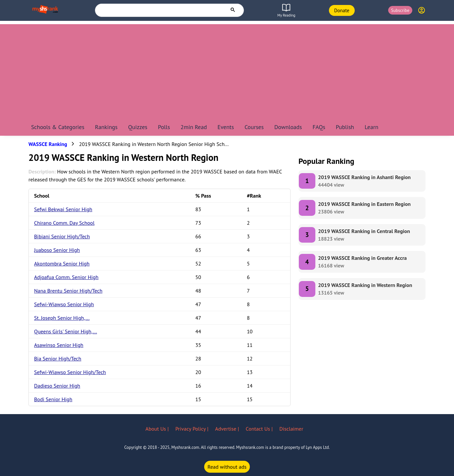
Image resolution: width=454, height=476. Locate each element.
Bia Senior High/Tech (58, 358)
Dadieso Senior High (57, 386)
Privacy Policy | (193, 429)
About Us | (158, 429)
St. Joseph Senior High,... (62, 318)
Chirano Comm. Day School (64, 223)
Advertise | (228, 429)
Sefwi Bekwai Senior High (63, 209)
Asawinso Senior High (59, 345)
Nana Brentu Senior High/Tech (68, 291)
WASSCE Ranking (48, 144)
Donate (342, 10)
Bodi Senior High (53, 399)
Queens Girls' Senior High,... (66, 331)
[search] (161, 10)
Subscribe (400, 10)
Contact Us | (260, 429)
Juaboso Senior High (57, 250)
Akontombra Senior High (62, 263)
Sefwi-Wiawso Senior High (64, 304)
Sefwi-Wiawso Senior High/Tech (70, 372)
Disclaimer (291, 429)
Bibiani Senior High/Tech (62, 236)
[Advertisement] (227, 71)
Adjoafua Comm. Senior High (66, 277)
